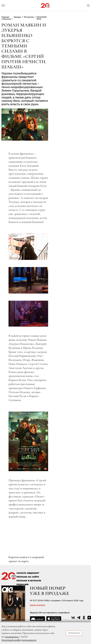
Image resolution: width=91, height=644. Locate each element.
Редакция (23, 584)
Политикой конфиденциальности (19, 640)
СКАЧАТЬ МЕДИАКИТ (28, 573)
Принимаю (74, 633)
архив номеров (37, 605)
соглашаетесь (12, 637)
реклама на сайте (28, 577)
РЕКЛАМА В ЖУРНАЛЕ (29, 581)
